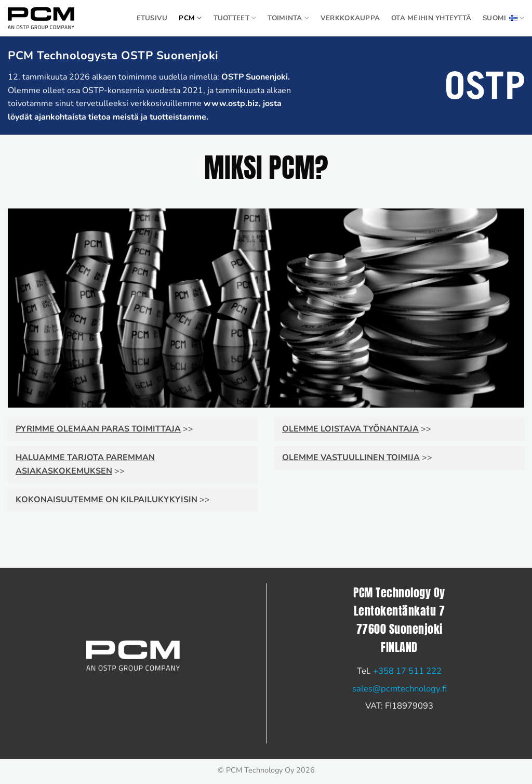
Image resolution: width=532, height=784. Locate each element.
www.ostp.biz (231, 103)
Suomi (503, 18)
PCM (190, 18)
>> (104, 429)
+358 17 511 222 (407, 671)
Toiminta (288, 18)
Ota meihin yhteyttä (431, 18)
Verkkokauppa (350, 18)
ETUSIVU (152, 18)
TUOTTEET (235, 18)
